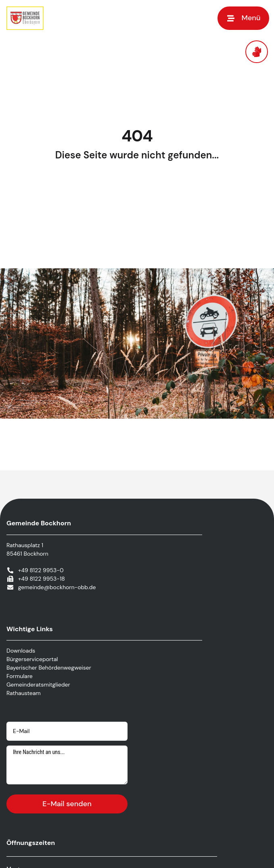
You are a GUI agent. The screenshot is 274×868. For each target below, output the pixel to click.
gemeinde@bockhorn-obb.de (57, 587)
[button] (243, 18)
